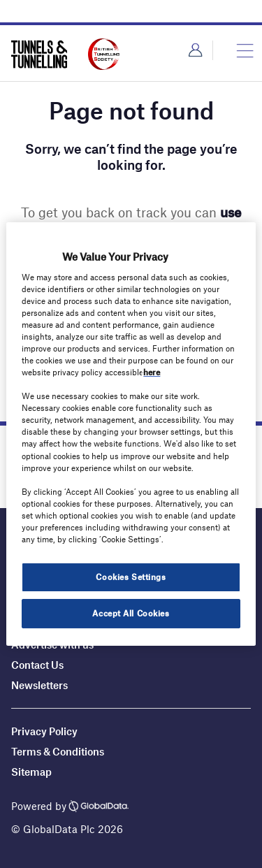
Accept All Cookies (131, 613)
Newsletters (41, 685)
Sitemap (31, 772)
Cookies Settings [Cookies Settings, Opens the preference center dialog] (131, 577)
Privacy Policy (44, 731)
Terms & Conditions (58, 751)
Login (195, 50)
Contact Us (37, 665)
